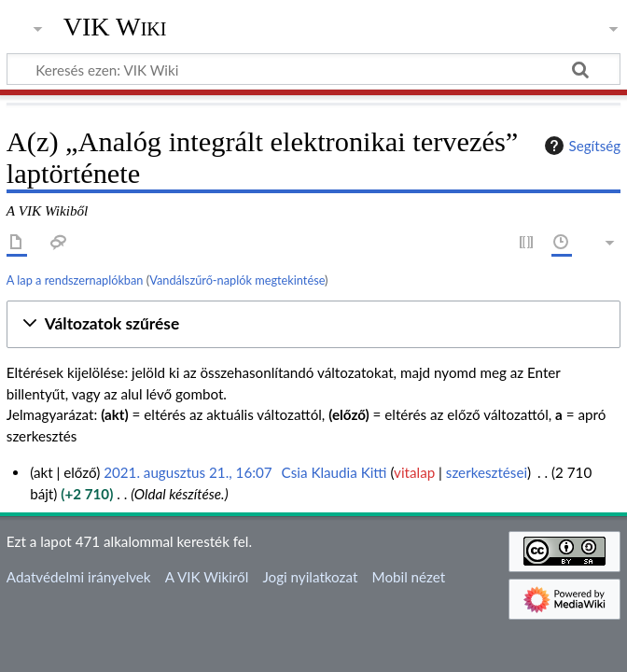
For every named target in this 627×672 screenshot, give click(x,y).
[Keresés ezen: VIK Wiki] (313, 69)
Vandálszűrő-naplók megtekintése (237, 280)
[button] (313, 324)
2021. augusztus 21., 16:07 (188, 472)
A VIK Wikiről (207, 577)
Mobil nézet (409, 577)
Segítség (580, 146)
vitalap (414, 472)
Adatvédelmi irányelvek (79, 577)
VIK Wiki (115, 27)
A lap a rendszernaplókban (75, 280)
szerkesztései (487, 472)
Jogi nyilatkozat (310, 577)
